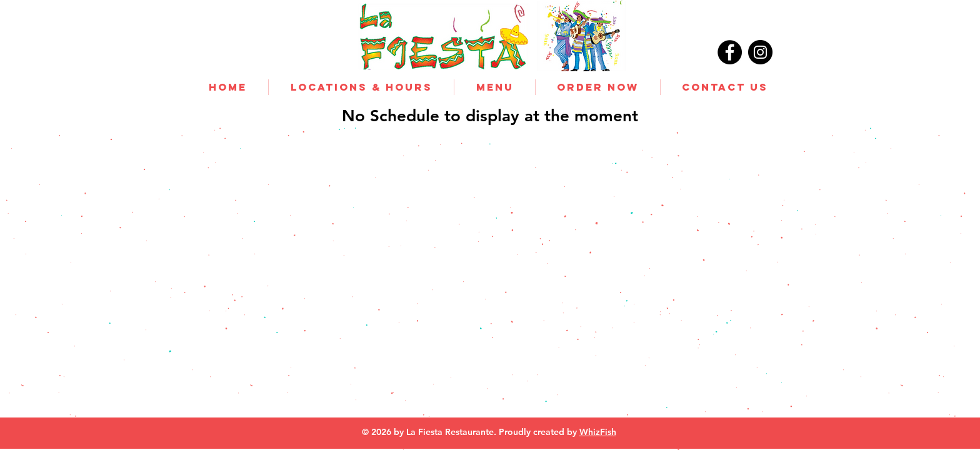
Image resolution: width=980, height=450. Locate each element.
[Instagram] (760, 52)
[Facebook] (730, 52)
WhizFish (598, 432)
